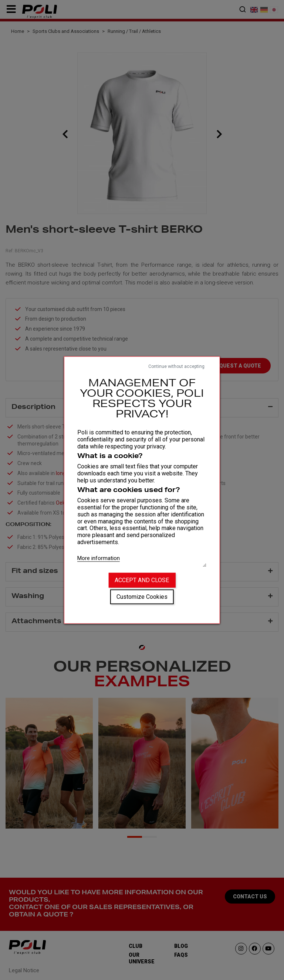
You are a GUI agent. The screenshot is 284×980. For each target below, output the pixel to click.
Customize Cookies (142, 597)
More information (99, 558)
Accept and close (142, 580)
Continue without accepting (176, 366)
